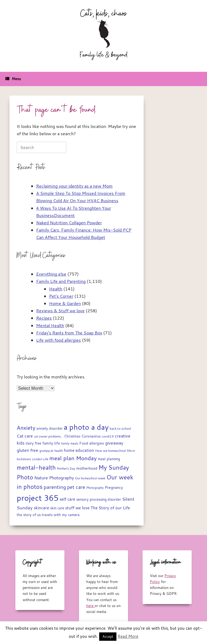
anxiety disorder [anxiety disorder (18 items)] (49, 428)
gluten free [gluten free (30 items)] (27, 450)
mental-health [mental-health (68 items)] (36, 467)
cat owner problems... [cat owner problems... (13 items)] (49, 436)
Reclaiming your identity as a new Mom (74, 186)
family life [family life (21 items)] (51, 443)
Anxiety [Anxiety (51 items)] (26, 428)
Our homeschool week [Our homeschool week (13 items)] (90, 478)
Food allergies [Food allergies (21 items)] (92, 443)
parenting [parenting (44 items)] (55, 487)
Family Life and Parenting (61, 281)
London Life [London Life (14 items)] (40, 459)
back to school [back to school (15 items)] (120, 428)
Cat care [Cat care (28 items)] (25, 436)
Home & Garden (65, 303)
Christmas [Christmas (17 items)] (72, 436)
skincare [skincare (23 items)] (41, 508)
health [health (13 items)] (59, 451)
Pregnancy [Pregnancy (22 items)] (114, 487)
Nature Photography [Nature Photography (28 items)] (54, 478)
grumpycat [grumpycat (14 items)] (46, 451)
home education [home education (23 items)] (79, 450)
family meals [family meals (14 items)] (70, 443)
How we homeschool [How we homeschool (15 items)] (111, 451)
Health (56, 289)
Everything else (51, 274)
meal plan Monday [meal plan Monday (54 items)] (73, 458)
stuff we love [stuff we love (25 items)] (77, 508)
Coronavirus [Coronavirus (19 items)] (91, 436)
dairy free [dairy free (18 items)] (33, 443)
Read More (128, 636)
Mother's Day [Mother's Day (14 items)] (66, 468)
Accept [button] (108, 636)
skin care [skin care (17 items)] (57, 508)
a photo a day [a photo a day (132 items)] (86, 427)
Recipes (44, 318)
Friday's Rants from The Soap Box (69, 333)
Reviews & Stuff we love (60, 311)
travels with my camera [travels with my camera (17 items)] (61, 515)
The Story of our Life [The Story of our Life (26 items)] (110, 508)
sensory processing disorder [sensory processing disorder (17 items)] (99, 499)
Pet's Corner (61, 296)
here (90, 606)
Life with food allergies (58, 340)
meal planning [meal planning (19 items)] (109, 459)
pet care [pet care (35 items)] (76, 487)
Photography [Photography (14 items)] (95, 488)
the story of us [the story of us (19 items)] (29, 515)
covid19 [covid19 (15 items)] (108, 436)
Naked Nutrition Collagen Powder (69, 223)
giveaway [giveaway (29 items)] (114, 443)
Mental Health (50, 326)
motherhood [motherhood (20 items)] (87, 468)
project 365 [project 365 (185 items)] (38, 498)
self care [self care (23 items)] (67, 499)
